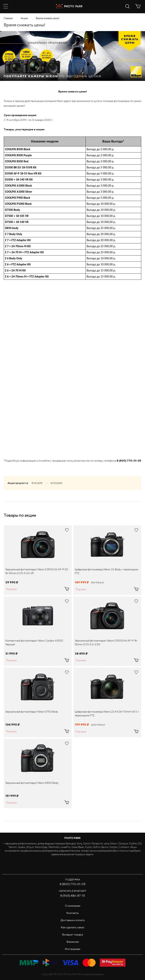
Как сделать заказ (72, 927)
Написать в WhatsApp (73, 891)
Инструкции (72, 949)
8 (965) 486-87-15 (73, 896)
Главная (8, 18)
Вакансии (73, 942)
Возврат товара (72, 934)
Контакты (72, 913)
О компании (73, 906)
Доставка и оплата (73, 920)
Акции (24, 18)
